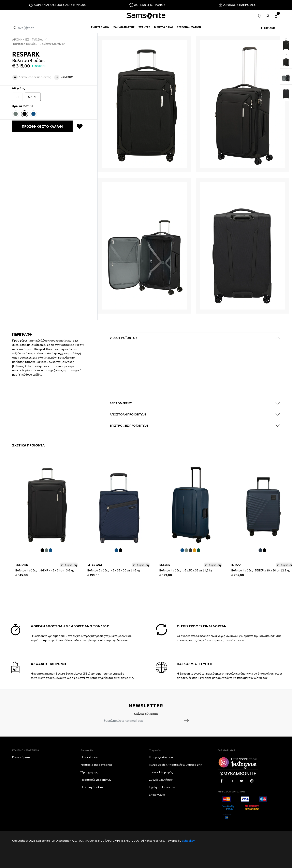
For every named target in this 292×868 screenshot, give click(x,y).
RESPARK (22, 565)
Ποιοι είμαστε (90, 757)
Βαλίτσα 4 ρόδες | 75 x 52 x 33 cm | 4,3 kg (186, 570)
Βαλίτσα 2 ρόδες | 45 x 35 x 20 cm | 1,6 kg (114, 570)
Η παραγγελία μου (161, 757)
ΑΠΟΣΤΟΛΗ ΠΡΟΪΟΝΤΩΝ (128, 414)
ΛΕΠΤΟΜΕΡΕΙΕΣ (121, 403)
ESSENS (165, 565)
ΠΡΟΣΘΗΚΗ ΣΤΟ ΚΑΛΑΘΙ (42, 126)
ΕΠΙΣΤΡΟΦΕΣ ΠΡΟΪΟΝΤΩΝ (129, 425)
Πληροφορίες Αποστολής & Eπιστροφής (175, 765)
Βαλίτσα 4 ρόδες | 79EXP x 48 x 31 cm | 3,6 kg (45, 570)
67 (17, 97)
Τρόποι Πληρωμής (161, 772)
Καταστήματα (21, 757)
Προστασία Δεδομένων (96, 780)
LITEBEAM (95, 565)
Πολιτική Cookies (92, 787)
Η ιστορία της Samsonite (97, 765)
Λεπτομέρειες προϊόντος (32, 77)
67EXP (33, 97)
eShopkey (188, 841)
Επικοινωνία (157, 795)
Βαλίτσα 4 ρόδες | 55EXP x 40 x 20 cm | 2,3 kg (260, 570)
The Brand (268, 28)
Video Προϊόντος (124, 338)
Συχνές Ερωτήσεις (161, 780)
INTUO (236, 565)
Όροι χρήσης (89, 772)
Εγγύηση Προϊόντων (162, 787)
